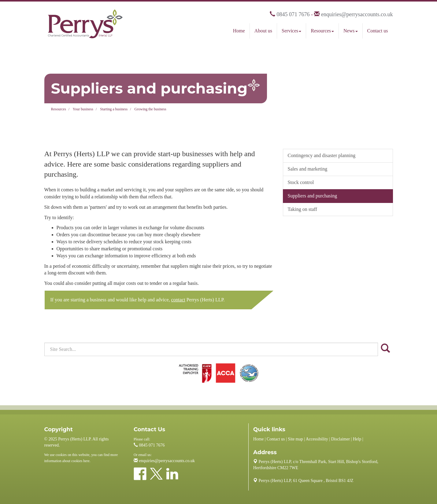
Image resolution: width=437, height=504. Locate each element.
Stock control (301, 182)
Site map (295, 439)
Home (239, 31)
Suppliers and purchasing (313, 196)
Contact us (378, 31)
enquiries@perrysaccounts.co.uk (357, 14)
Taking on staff (302, 209)
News (350, 31)
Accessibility (317, 439)
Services (291, 31)
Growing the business (150, 109)
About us (263, 31)
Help (357, 439)
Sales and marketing (308, 169)
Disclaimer (341, 439)
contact (178, 300)
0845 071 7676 (293, 14)
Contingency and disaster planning (322, 155)
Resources (322, 31)
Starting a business (114, 109)
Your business (83, 109)
